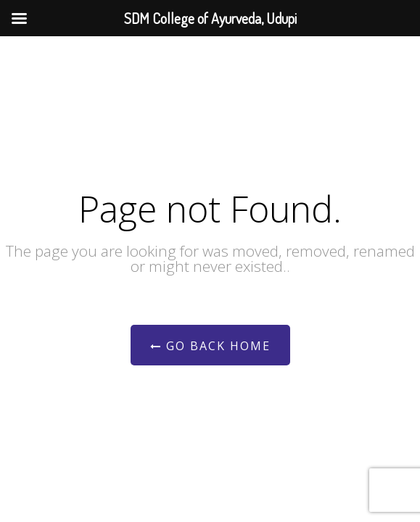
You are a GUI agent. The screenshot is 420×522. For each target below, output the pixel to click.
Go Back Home (210, 346)
